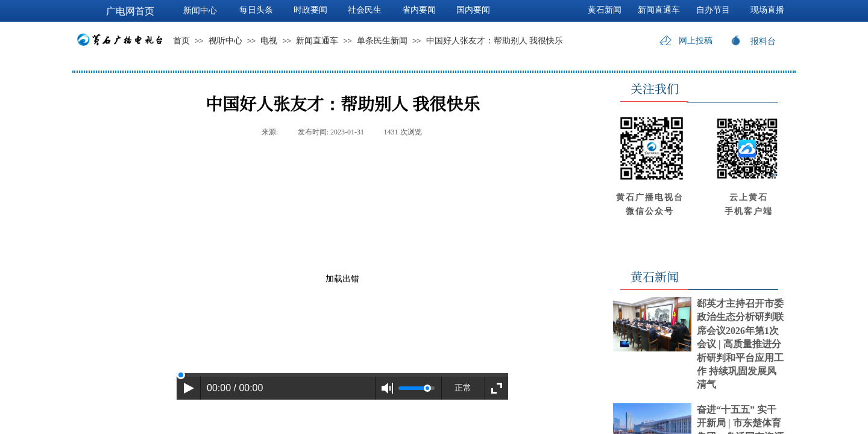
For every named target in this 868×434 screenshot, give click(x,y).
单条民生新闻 (382, 41)
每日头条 (256, 10)
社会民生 (365, 10)
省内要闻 (419, 10)
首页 (181, 41)
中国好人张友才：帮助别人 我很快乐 (495, 41)
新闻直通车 (317, 41)
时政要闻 (310, 10)
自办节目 (713, 10)
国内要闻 (473, 10)
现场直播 (767, 10)
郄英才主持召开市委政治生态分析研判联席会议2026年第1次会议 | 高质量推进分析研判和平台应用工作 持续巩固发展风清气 (740, 344)
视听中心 (225, 41)
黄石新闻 (605, 10)
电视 (269, 41)
